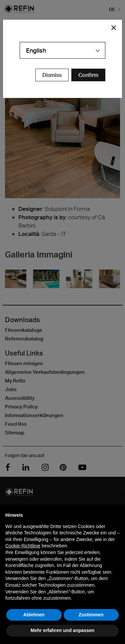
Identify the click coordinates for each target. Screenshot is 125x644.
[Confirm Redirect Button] (88, 75)
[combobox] (62, 50)
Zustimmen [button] (91, 615)
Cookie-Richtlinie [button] (23, 546)
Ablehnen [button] (34, 615)
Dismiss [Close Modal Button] (52, 75)
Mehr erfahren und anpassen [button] (62, 630)
